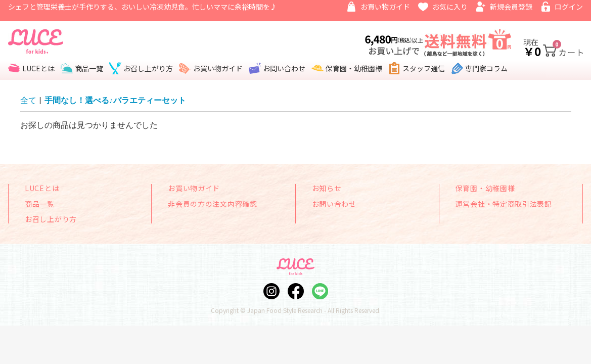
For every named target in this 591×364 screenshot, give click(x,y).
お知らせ (327, 188)
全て (28, 100)
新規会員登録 (511, 7)
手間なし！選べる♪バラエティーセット (115, 100)
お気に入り (450, 7)
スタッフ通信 (424, 68)
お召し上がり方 (148, 68)
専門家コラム (486, 68)
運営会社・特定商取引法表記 (504, 204)
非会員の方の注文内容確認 (212, 204)
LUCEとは (38, 68)
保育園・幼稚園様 (354, 68)
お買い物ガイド (385, 7)
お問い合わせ (284, 68)
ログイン (569, 7)
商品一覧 (89, 68)
